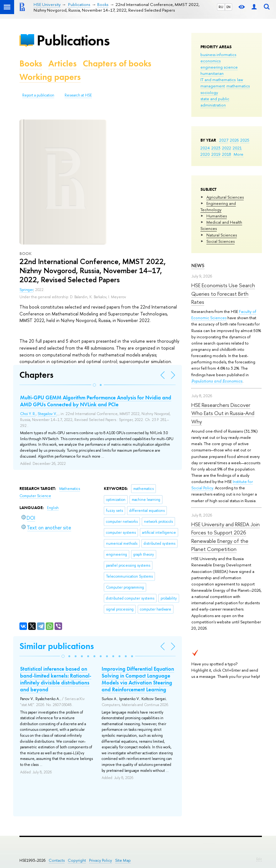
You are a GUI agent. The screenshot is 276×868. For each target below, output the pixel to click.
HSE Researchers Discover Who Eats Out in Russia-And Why (223, 413)
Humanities (217, 216)
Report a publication (38, 95)
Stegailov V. (47, 414)
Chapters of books (117, 63)
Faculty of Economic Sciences (224, 314)
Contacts (57, 860)
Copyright (77, 860)
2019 (216, 154)
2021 (237, 148)
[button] (94, 385)
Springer (26, 290)
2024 (205, 148)
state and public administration (215, 102)
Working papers (50, 77)
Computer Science (35, 496)
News (198, 265)
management (213, 86)
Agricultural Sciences (225, 197)
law (240, 80)
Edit (259, 859)
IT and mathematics (218, 80)
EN (228, 7)
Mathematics (70, 489)
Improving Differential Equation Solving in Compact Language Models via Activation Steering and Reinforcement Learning (138, 679)
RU (221, 7)
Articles (62, 63)
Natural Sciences (222, 235)
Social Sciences (220, 241)
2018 (227, 154)
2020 (205, 154)
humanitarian (212, 73)
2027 (224, 140)
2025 (245, 140)
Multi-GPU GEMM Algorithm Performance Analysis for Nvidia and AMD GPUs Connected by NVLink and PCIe (96, 401)
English (53, 508)
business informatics (218, 55)
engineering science (219, 67)
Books (31, 63)
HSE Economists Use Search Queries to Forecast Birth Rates (223, 294)
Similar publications (57, 646)
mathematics (238, 86)
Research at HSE (78, 95)
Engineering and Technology (218, 206)
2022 (227, 148)
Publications (73, 40)
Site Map (123, 860)
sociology (209, 92)
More (239, 154)
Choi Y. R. (28, 414)
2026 (234, 140)
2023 (216, 148)
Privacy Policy (101, 860)
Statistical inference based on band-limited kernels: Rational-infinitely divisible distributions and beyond (56, 679)
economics (210, 61)
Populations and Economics (217, 381)
